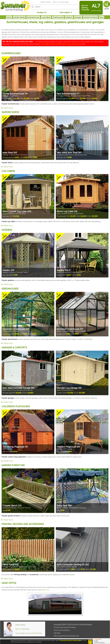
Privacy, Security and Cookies (65, 627)
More (101, 17)
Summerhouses (33, 17)
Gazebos (69, 17)
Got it (90, 642)
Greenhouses (58, 17)
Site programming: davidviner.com (66, 636)
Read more (8, 108)
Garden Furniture (90, 17)
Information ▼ (66, 12)
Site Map (57, 633)
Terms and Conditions (62, 630)
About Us (46, 590)
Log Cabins (46, 17)
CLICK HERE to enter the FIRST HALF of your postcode (60, 44)
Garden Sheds (19, 17)
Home (9, 17)
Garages (78, 17)
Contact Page (36, 633)
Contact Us (42, 12)
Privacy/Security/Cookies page (70, 640)
